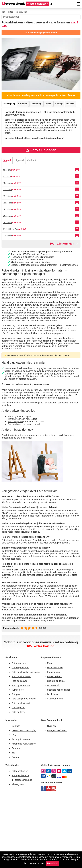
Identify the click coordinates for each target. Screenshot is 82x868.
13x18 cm (8, 204)
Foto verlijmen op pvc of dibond (26, 469)
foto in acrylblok (67, 480)
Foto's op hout (55, 738)
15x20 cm (8, 211)
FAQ (14, 803)
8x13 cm (8, 184)
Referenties (18, 818)
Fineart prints (19, 775)
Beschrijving (9, 108)
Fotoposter (18, 760)
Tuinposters (18, 756)
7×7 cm (50, 360)
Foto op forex (19, 779)
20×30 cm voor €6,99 (17, 143)
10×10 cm (61, 360)
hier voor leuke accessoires (22, 446)
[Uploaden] (77, 184)
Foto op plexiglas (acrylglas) (23, 735)
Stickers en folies (57, 743)
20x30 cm (8, 237)
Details (52, 108)
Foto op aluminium (23, 741)
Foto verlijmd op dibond (25, 765)
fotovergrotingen (42, 563)
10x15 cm (8, 198)
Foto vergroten (16, 466)
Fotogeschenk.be (21, 846)
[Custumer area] (53, 4)
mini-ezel (35, 483)
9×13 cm (29, 321)
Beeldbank (53, 757)
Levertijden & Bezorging (25, 799)
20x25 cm (8, 230)
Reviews (7, 115)
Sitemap (17, 827)
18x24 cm (8, 224)
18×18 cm (13, 366)
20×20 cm (7, 363)
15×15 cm (72, 360)
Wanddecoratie (56, 729)
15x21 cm (8, 217)
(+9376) (45, 688)
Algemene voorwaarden (25, 813)
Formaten (24, 108)
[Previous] (5, 65)
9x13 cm (8, 191)
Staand (7, 174)
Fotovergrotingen (22, 729)
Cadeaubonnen (56, 762)
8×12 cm (17, 321)
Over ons (52, 794)
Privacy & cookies (21, 808)
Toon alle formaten (64, 258)
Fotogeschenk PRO (58, 799)
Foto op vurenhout (22, 751)
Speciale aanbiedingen (60, 753)
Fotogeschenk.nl (21, 842)
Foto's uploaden (41, 164)
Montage (63, 108)
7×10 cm (6, 321)
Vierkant (34, 174)
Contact (16, 794)
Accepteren (71, 863)
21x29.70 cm (10, 244)
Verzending (39, 108)
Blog (14, 822)
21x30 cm (8, 250)
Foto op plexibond (22, 770)
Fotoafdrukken (20, 724)
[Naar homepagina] (13, 4)
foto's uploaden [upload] (38, 4)
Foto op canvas (20, 746)
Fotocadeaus (55, 734)
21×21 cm (27, 366)
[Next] (77, 65)
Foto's (51, 724)
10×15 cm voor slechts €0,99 (51, 140)
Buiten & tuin (55, 748)
